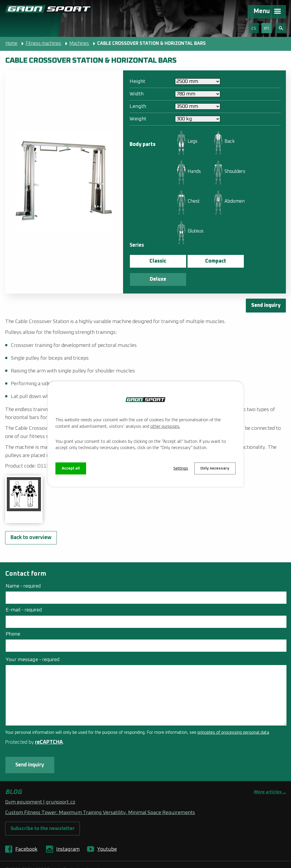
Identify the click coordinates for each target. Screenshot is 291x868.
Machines (79, 43)
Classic (154, 261)
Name (23, 568)
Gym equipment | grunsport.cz (40, 785)
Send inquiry (266, 288)
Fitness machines (43, 43)
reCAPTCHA (49, 724)
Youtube (107, 832)
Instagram (68, 832)
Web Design (63, 859)
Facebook (26, 832)
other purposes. (165, 426)
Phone (13, 616)
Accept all (71, 468)
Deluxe (253, 261)
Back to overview (31, 520)
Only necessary (215, 468)
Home (11, 43)
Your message (33, 641)
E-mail (24, 592)
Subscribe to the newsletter (43, 811)
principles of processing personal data (233, 715)
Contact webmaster (83, 852)
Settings (180, 468)
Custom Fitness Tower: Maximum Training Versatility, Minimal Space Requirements (100, 795)
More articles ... (270, 774)
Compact (203, 261)
